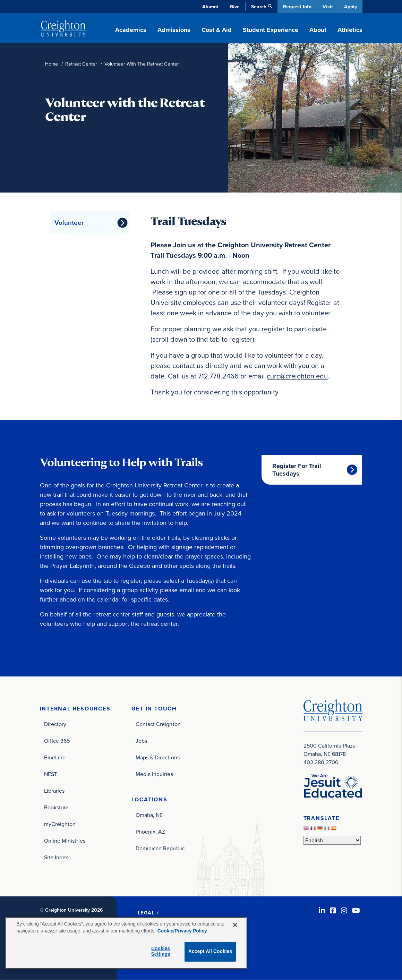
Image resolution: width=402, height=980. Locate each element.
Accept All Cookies (210, 951)
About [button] (318, 30)
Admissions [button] (174, 30)
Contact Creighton (158, 724)
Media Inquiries (154, 774)
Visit (327, 7)
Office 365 (57, 741)
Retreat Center (81, 64)
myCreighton (60, 824)
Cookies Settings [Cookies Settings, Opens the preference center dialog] (160, 952)
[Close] (235, 925)
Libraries (54, 791)
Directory (55, 724)
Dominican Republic (160, 848)
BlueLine (55, 757)
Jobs (141, 741)
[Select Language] (332, 840)
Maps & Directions (158, 757)
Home (52, 64)
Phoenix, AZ (151, 832)
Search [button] (258, 7)
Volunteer (69, 222)
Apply (350, 7)
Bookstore (57, 807)
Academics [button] (131, 30)
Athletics (350, 30)
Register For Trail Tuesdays (297, 470)
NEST (51, 774)
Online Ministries (65, 841)
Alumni (209, 7)
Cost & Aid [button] (217, 30)
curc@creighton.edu (297, 376)
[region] (126, 943)
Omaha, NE (149, 815)
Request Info (297, 7)
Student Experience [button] (271, 30)
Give (234, 7)
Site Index (56, 857)
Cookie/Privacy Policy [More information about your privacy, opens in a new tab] (182, 931)
